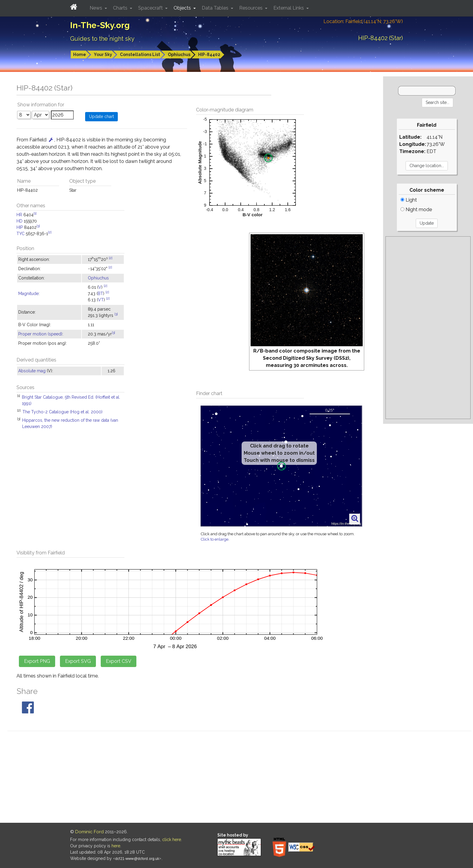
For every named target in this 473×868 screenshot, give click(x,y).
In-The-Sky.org (100, 25)
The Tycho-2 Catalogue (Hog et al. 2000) (62, 412)
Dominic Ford (89, 832)
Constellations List (140, 55)
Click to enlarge (215, 539)
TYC (21, 234)
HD (19, 221)
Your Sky (103, 55)
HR (19, 215)
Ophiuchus (179, 55)
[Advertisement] (428, 328)
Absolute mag (32, 371)
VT (101, 300)
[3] (38, 226)
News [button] (97, 8)
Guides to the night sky (102, 39)
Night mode (416, 210)
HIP (20, 227)
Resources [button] (251, 8)
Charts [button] (121, 8)
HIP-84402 (209, 55)
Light (409, 200)
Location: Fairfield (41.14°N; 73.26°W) (363, 21)
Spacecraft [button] (151, 8)
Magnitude (28, 294)
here (116, 846)
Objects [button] (183, 8)
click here (172, 840)
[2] (50, 232)
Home (80, 55)
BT (100, 294)
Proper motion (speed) (40, 334)
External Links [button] (289, 8)
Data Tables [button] (216, 8)
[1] (35, 213)
